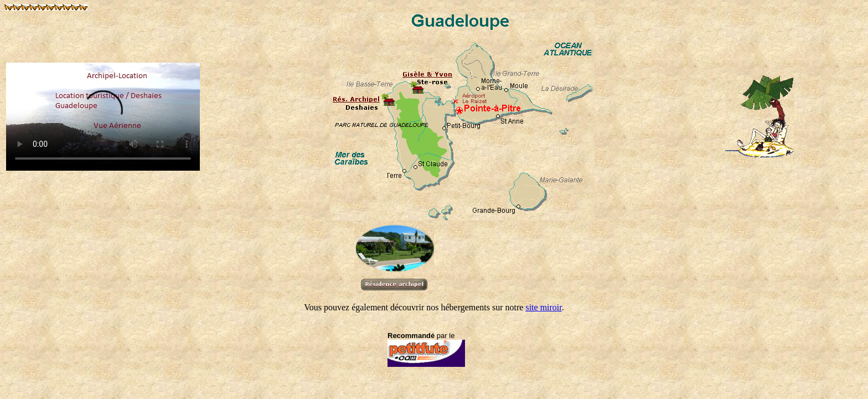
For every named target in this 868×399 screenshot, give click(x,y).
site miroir (543, 307)
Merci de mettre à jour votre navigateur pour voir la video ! (103, 117)
